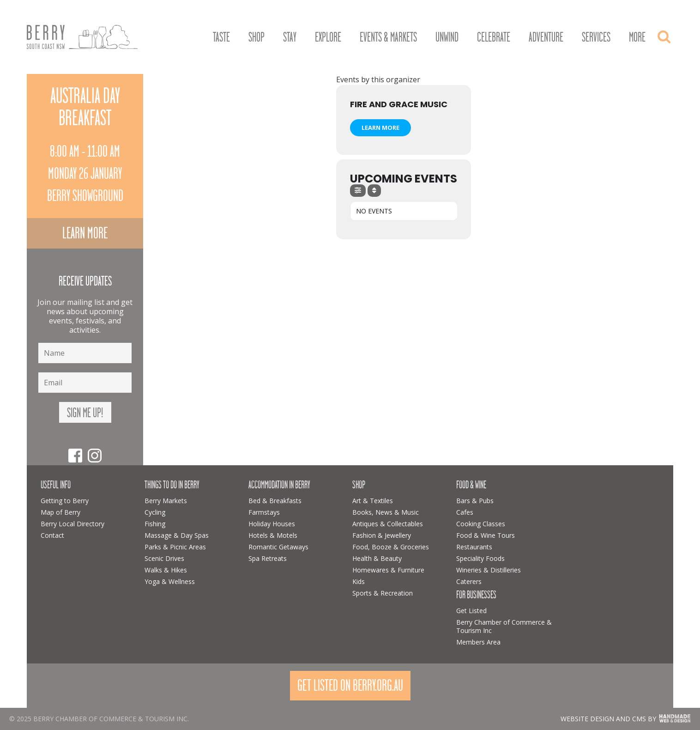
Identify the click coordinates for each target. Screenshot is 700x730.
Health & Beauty (377, 558)
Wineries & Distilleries (489, 570)
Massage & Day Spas (177, 535)
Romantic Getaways (278, 547)
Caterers (469, 581)
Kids (359, 581)
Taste (221, 37)
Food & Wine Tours (486, 535)
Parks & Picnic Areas (175, 547)
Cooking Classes (481, 524)
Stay (290, 37)
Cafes (465, 512)
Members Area (478, 642)
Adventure (546, 37)
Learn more (85, 233)
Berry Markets (166, 501)
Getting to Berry (65, 501)
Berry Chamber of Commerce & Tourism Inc (504, 626)
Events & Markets (388, 37)
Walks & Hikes (166, 570)
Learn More (380, 128)
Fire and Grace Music (399, 104)
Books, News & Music (386, 512)
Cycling (155, 512)
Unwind (447, 37)
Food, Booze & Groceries (391, 547)
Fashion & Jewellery (382, 535)
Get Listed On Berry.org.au (350, 685)
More (637, 37)
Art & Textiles (373, 501)
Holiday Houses (272, 524)
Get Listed (471, 611)
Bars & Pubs (475, 501)
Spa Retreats (268, 558)
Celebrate (494, 37)
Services (596, 37)
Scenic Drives (164, 558)
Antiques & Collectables (388, 524)
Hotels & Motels (273, 535)
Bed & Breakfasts (275, 501)
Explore (328, 37)
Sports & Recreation (383, 593)
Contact (52, 535)
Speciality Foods (480, 558)
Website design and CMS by (608, 719)
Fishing (155, 524)
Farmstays (264, 512)
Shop (256, 37)
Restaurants (474, 547)
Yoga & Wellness (170, 581)
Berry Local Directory (72, 524)
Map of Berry (60, 512)
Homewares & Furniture (388, 570)
